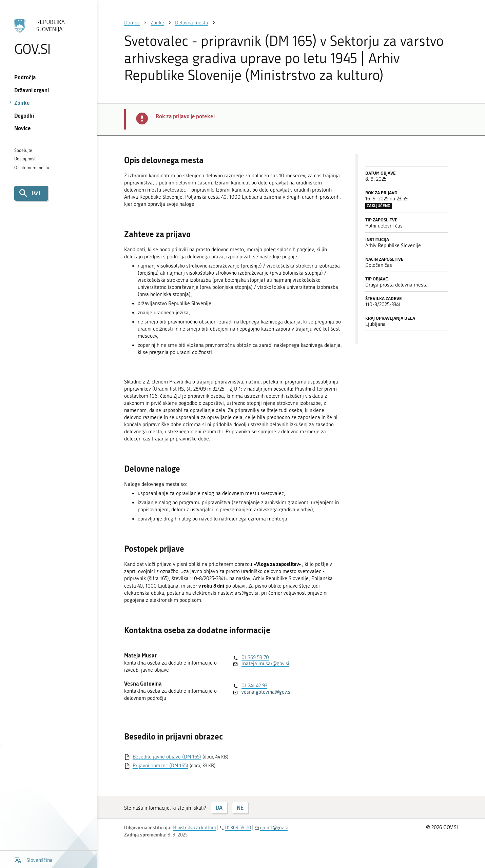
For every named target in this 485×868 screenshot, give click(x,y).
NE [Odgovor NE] (240, 807)
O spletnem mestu (32, 168)
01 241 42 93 (254, 686)
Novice (23, 128)
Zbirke (22, 103)
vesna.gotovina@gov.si (267, 692)
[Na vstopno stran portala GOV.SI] (48, 37)
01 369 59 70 (255, 657)
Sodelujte (23, 150)
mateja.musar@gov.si (265, 664)
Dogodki (24, 115)
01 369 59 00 (238, 828)
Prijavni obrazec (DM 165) (160, 766)
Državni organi (32, 90)
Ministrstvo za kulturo (194, 828)
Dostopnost (25, 159)
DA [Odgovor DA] (219, 807)
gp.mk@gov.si (274, 828)
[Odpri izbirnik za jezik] (33, 859)
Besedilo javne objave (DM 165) (167, 757)
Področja (25, 77)
